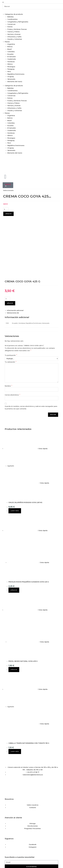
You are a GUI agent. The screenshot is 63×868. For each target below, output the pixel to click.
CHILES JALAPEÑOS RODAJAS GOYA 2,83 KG (25, 451)
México (10, 64)
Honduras (11, 62)
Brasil (10, 49)
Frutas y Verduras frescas (17, 29)
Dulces (10, 27)
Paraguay (11, 69)
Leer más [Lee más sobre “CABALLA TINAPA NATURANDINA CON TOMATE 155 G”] (15, 700)
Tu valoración (11, 311)
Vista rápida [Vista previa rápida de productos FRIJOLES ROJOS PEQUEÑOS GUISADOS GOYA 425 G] (42, 479)
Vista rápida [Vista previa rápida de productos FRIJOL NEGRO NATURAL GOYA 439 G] (42, 558)
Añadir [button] (14, 539)
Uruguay (11, 76)
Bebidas (11, 17)
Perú (9, 71)
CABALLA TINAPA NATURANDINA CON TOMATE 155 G (29, 692)
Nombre (8, 335)
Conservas (11, 24)
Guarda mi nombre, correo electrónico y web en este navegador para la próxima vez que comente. (31, 356)
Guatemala (12, 59)
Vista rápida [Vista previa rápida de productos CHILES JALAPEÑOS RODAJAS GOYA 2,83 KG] (42, 397)
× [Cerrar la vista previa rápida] (0, 844)
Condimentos (12, 19)
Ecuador (11, 54)
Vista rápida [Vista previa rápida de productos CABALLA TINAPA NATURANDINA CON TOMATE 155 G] (42, 638)
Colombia (11, 52)
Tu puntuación (11, 304)
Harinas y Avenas (14, 34)
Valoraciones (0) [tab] (13, 261)
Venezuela (11, 79)
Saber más (7, 857)
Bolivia (10, 47)
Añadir (8, 214)
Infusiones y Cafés (14, 37)
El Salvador (12, 57)
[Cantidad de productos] (6, 209)
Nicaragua (11, 67)
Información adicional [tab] (15, 259)
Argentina (11, 44)
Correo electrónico (12, 343)
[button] (31, 2)
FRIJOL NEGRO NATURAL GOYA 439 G (23, 610)
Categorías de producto (14, 14)
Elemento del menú (15, 82)
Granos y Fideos (13, 32)
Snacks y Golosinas (15, 39)
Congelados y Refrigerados (18, 22)
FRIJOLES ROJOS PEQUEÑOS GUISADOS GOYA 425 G (29, 530)
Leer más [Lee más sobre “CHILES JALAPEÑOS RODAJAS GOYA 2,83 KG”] (15, 459)
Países (7, 42)
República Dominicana (16, 74)
